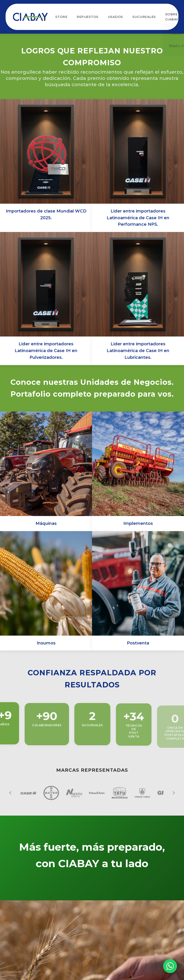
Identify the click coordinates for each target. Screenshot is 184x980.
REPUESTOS (88, 17)
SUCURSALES (144, 17)
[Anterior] (10, 793)
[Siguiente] (174, 793)
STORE (61, 17)
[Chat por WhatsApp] (170, 966)
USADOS (115, 17)
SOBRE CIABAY (172, 17)
